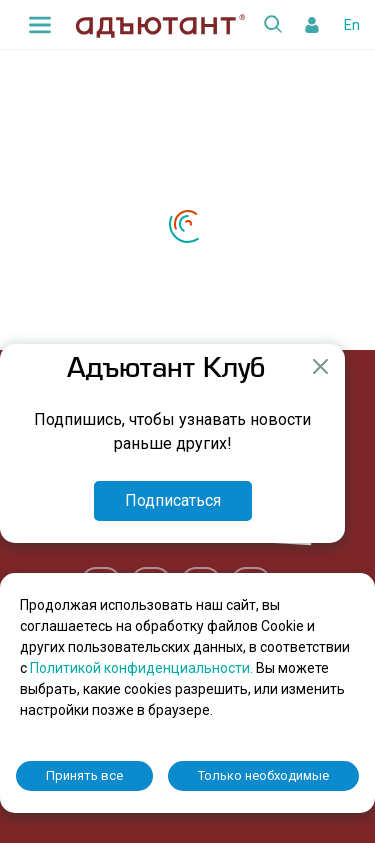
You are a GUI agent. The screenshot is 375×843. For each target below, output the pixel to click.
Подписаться (173, 500)
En (352, 25)
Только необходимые (263, 775)
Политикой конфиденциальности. (143, 668)
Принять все (84, 775)
